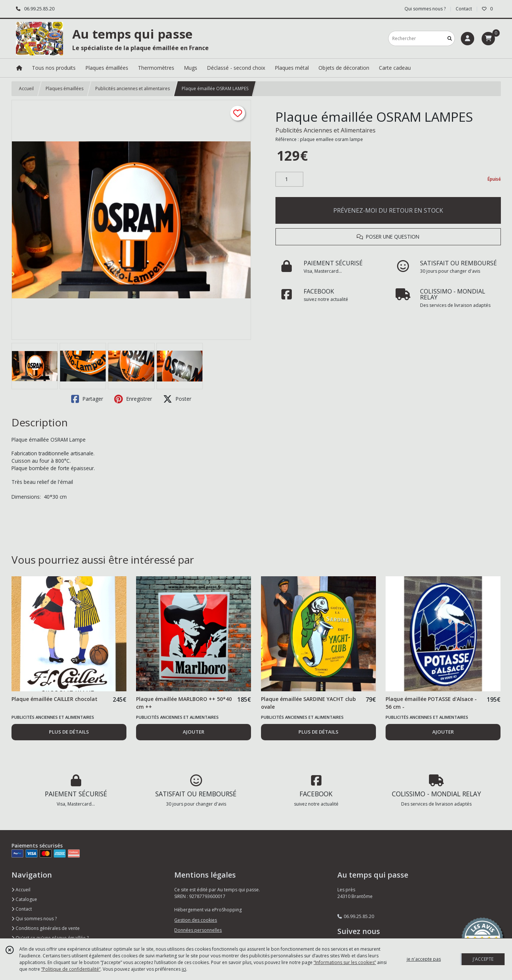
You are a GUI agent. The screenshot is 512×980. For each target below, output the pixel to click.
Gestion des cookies (196, 920)
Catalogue (24, 899)
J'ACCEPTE (483, 959)
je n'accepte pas (424, 959)
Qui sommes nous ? (34, 919)
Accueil (26, 89)
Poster (177, 399)
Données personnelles (198, 930)
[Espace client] (468, 39)
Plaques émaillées (65, 89)
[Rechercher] (450, 38)
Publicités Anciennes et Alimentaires (326, 130)
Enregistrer (133, 399)
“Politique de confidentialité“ (71, 969)
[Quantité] (289, 179)
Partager (87, 399)
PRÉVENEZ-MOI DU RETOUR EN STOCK (388, 210)
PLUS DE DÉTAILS (69, 732)
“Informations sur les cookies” (345, 962)
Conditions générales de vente (46, 928)
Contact (464, 9)
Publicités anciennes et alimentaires (133, 89)
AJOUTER (194, 732)
